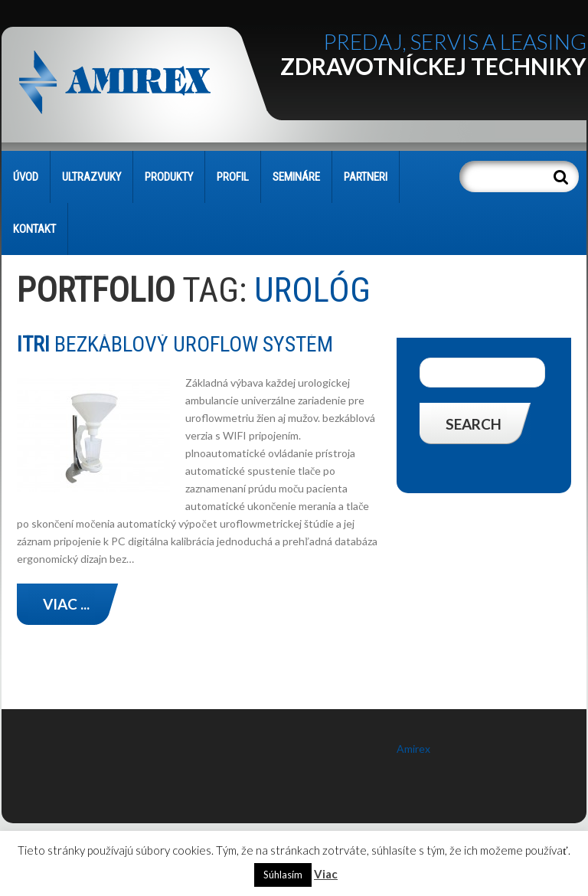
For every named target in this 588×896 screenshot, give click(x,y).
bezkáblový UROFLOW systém (175, 344)
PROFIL (233, 177)
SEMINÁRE (296, 177)
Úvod (26, 177)
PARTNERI (366, 177)
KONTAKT (34, 229)
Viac (326, 874)
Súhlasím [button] (283, 875)
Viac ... (66, 604)
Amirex (413, 749)
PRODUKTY (169, 177)
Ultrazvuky (91, 177)
